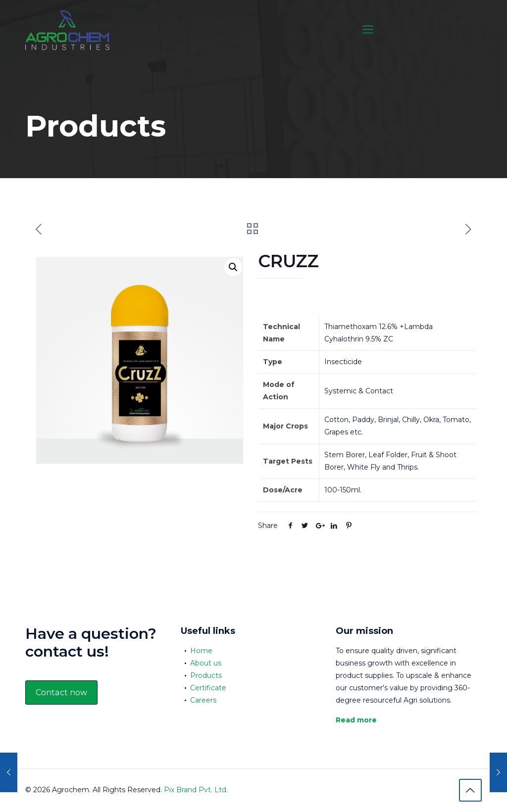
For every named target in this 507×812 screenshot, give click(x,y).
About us (206, 663)
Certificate (208, 688)
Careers (203, 700)
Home (201, 651)
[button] (233, 267)
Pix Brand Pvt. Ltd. (196, 790)
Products (206, 675)
